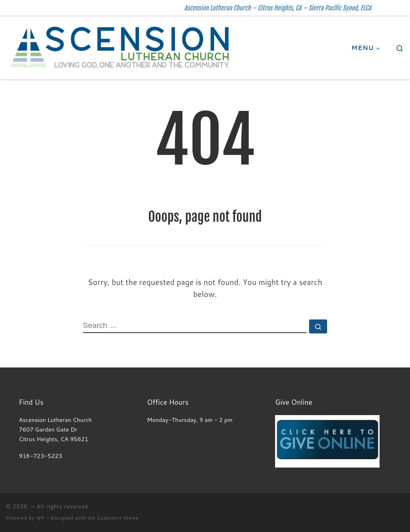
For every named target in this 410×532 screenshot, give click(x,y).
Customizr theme (118, 518)
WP (40, 518)
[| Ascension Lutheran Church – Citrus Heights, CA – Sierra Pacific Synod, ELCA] (120, 47)
